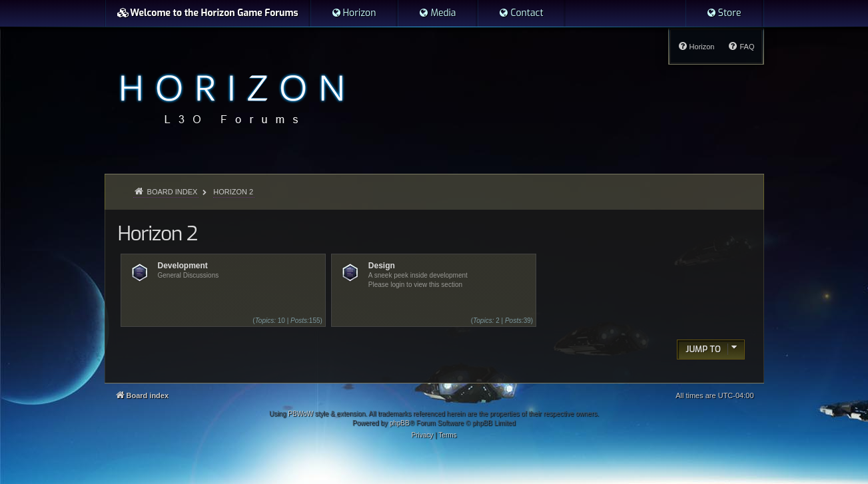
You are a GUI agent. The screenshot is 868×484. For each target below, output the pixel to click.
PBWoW (300, 414)
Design (382, 266)
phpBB (400, 423)
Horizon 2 (158, 234)
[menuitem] (354, 13)
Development (183, 266)
